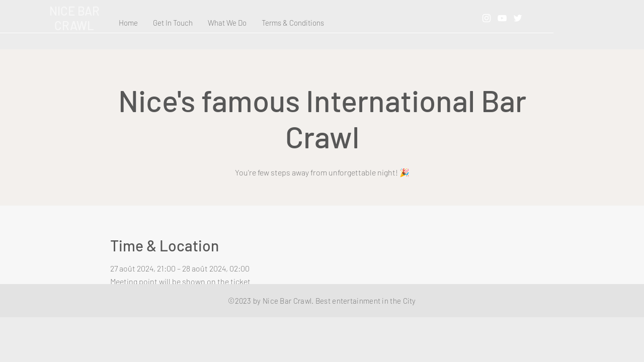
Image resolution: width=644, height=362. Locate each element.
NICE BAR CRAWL (74, 18)
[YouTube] (502, 18)
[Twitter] (518, 18)
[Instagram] (487, 18)
